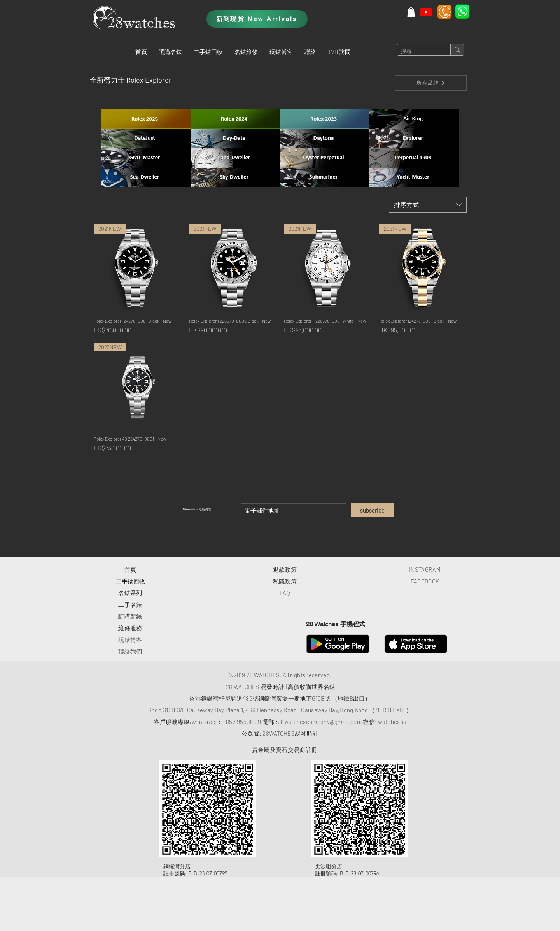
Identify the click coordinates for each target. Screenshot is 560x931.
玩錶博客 (130, 639)
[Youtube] (426, 12)
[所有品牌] (431, 83)
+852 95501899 (242, 722)
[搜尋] (417, 51)
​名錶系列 (130, 593)
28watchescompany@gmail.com (320, 722)
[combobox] (428, 205)
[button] (170, 52)
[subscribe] (372, 510)
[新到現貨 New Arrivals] (257, 19)
